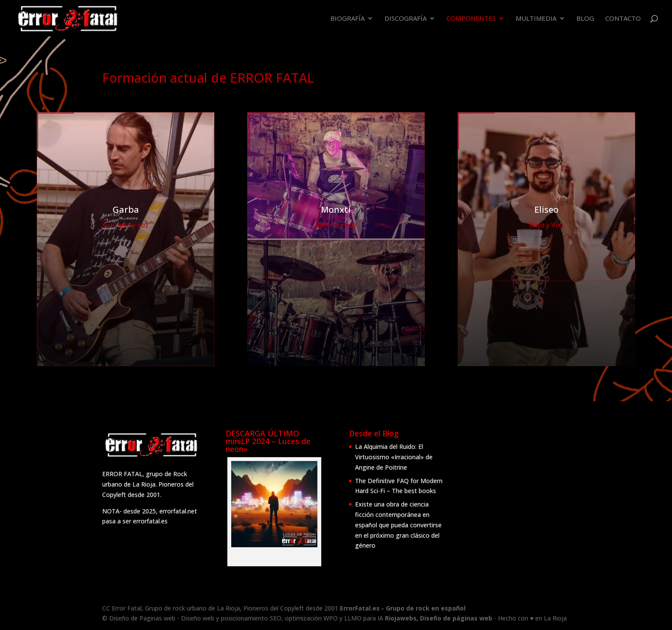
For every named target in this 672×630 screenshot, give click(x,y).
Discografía (405, 19)
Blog (585, 19)
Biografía (347, 19)
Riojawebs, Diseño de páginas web (439, 618)
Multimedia (536, 19)
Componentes (471, 19)
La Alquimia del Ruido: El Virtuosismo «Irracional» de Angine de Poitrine (394, 457)
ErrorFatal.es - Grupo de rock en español (403, 608)
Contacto (623, 19)
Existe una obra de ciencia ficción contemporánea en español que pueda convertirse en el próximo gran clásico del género (398, 525)
